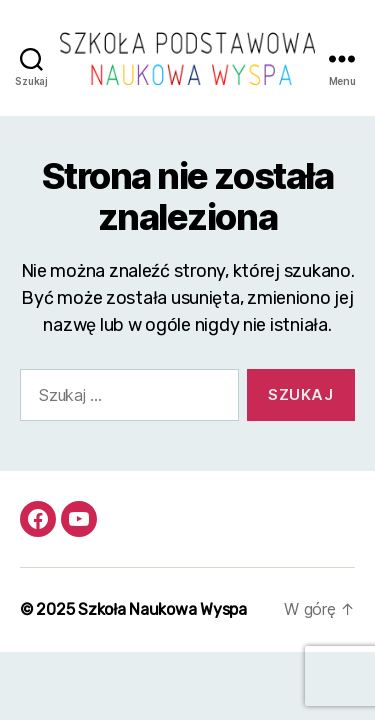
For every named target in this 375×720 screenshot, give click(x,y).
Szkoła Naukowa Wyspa (162, 609)
